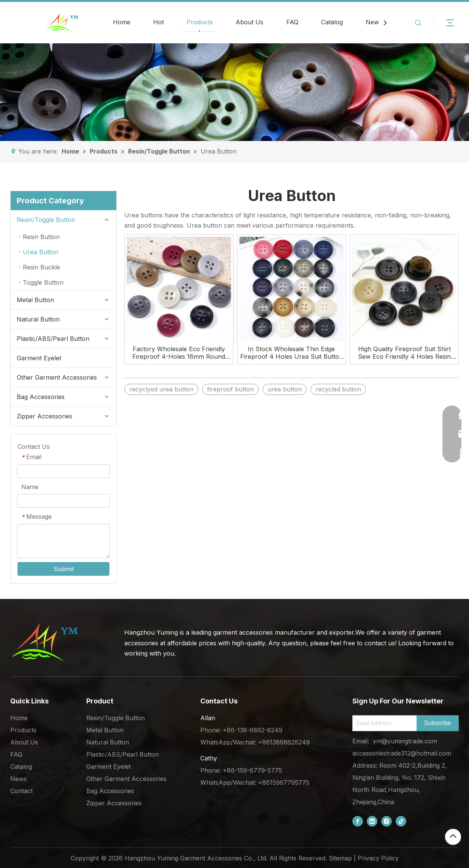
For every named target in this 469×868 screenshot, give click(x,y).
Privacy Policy (378, 858)
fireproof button (231, 389)
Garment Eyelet (39, 358)
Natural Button (38, 319)
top (453, 836)
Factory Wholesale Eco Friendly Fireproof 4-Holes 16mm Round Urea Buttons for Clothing (179, 353)
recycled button (338, 389)
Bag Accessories (41, 397)
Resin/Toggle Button (46, 220)
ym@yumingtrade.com (405, 741)
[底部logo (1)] (44, 642)
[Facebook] (358, 821)
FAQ (292, 22)
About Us (250, 22)
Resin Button (41, 237)
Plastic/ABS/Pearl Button (53, 339)
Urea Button (41, 252)
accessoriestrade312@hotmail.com (402, 753)
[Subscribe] (438, 723)
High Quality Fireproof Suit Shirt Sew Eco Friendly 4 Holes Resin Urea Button (404, 353)
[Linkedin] (372, 821)
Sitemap (340, 858)
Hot (158, 22)
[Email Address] (383, 723)
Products (200, 22)
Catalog (332, 22)
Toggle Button (43, 282)
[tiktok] (401, 821)
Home (122, 22)
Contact (21, 791)
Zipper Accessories (44, 416)
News (374, 22)
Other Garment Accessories (57, 377)
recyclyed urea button (161, 389)
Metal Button (35, 300)
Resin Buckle (41, 267)
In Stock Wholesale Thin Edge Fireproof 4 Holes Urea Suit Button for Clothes (292, 353)
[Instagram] (387, 821)
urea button (285, 389)
